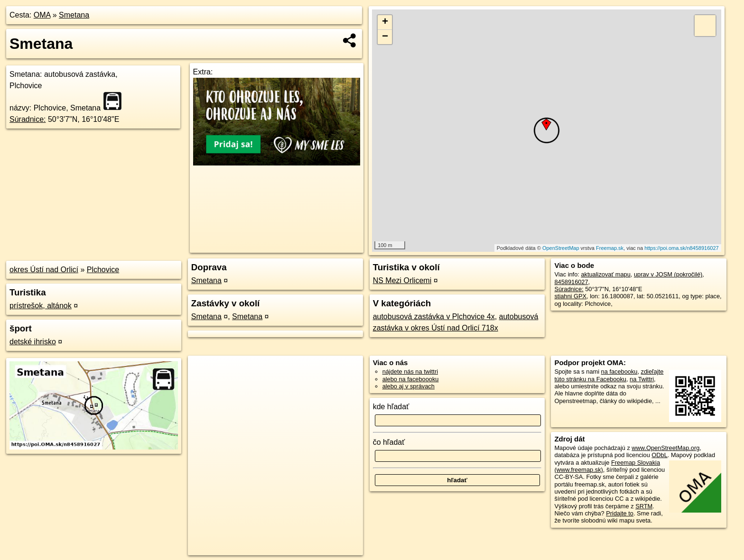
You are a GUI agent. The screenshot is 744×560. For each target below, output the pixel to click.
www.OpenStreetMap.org (665, 448)
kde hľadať (391, 407)
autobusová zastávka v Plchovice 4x (434, 317)
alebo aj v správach (409, 386)
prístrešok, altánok (41, 306)
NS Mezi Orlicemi (402, 280)
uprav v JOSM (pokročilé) (668, 274)
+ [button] (385, 22)
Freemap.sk (610, 248)
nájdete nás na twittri (410, 372)
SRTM (644, 506)
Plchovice (103, 270)
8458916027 (571, 282)
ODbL (659, 455)
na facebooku (619, 372)
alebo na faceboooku (411, 379)
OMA (42, 15)
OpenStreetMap (561, 248)
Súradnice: (28, 119)
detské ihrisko (33, 342)
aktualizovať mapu (605, 274)
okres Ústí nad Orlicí (44, 270)
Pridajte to (620, 513)
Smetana (74, 15)
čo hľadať (389, 442)
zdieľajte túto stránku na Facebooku (609, 375)
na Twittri (642, 379)
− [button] (385, 37)
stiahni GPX (570, 296)
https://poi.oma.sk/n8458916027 (682, 248)
